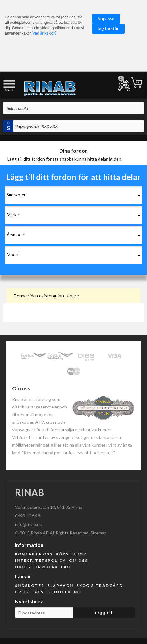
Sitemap (99, 533)
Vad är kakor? (44, 33)
